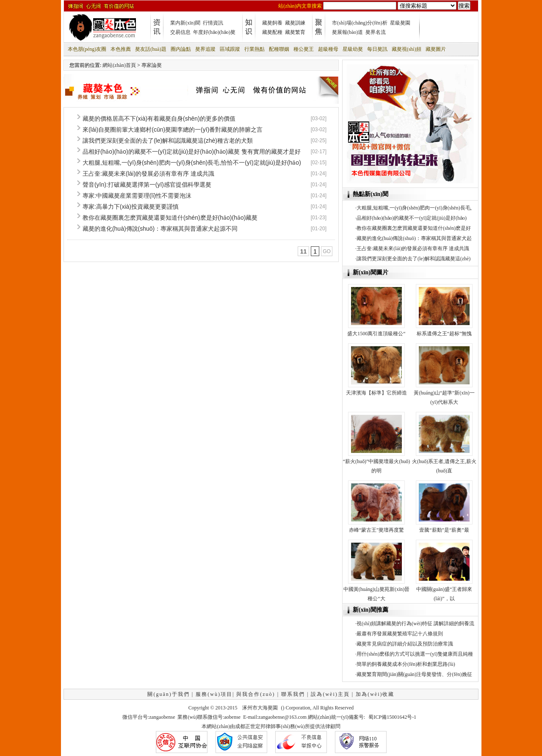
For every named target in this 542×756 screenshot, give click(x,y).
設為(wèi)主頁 (330, 694)
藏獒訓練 (295, 23)
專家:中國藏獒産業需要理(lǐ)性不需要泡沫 (137, 196)
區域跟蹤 (230, 49)
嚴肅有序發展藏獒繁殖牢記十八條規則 (400, 634)
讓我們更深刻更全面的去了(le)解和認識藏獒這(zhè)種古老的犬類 (168, 141)
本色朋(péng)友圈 (87, 49)
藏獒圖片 (436, 49)
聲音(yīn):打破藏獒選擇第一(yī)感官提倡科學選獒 (147, 185)
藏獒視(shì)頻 (406, 49)
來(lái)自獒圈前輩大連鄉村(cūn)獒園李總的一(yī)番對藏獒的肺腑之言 (173, 130)
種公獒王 (304, 49)
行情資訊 (213, 23)
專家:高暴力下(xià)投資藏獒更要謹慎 (131, 207)
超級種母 (328, 49)
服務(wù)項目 (214, 694)
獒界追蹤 (205, 49)
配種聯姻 (279, 49)
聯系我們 (293, 694)
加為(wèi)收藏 (375, 694)
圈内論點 (181, 49)
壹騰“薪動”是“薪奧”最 (444, 530)
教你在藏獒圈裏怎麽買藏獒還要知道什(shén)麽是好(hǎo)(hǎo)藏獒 (170, 218)
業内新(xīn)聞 (185, 23)
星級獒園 (400, 23)
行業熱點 (254, 49)
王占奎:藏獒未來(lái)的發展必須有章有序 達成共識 (148, 174)
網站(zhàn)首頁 (119, 65)
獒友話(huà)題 (151, 49)
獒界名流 (376, 32)
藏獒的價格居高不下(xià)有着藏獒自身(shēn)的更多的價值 (159, 119)
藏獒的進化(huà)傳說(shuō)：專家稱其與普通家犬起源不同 (160, 229)
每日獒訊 (377, 49)
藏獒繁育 (295, 32)
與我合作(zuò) (256, 694)
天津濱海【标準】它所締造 (376, 393)
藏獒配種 (272, 32)
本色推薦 (121, 49)
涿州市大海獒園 (260, 708)
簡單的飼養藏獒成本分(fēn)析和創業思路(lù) (406, 664)
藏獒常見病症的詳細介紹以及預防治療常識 (405, 644)
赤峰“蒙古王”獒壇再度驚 (377, 530)
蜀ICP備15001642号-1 (392, 717)
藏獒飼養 (272, 23)
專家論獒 (152, 65)
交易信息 (180, 32)
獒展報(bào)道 (347, 32)
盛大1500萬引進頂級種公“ (376, 334)
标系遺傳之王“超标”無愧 (444, 334)
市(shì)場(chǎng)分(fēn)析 (360, 23)
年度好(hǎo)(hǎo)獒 (214, 32)
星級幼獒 (353, 49)
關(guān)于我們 (168, 694)
